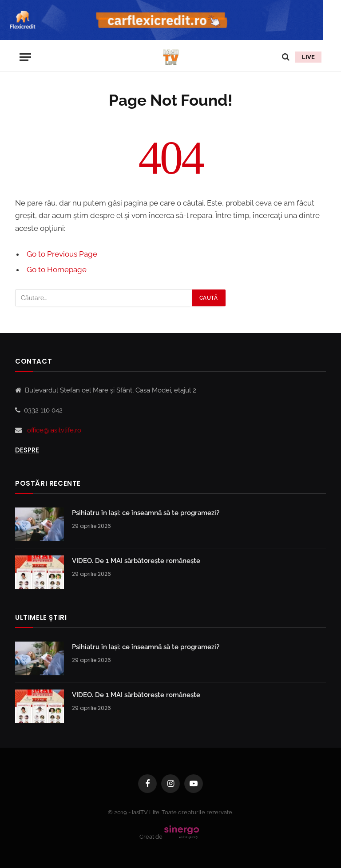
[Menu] (25, 57)
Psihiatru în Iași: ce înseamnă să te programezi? (146, 513)
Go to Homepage (57, 270)
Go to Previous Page (62, 254)
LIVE (308, 57)
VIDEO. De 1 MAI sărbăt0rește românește (136, 561)
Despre (27, 450)
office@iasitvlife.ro (54, 430)
